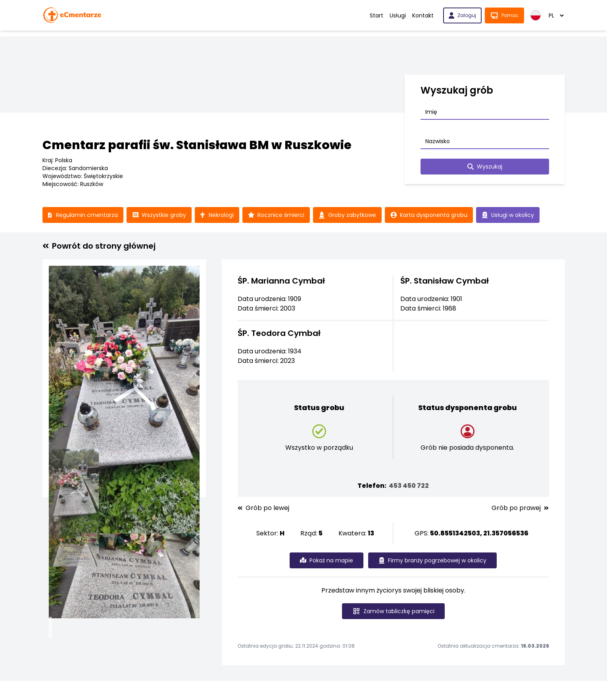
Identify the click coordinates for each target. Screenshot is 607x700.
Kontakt (423, 15)
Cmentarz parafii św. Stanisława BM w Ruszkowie (197, 145)
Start (376, 15)
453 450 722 (409, 486)
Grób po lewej (263, 508)
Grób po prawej (520, 508)
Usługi (398, 15)
